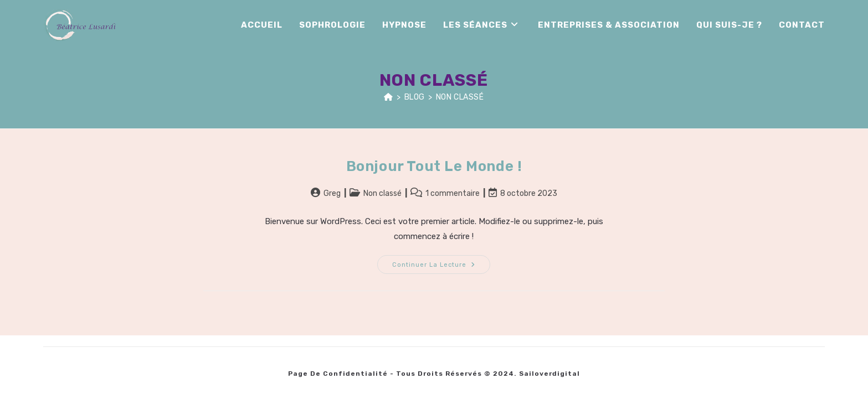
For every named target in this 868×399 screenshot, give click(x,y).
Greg (332, 193)
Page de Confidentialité (338, 374)
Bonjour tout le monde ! (434, 166)
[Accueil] (389, 97)
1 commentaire (453, 193)
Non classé (460, 97)
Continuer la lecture (441, 262)
